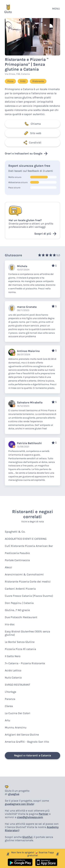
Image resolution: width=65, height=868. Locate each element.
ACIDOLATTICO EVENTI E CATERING (26, 539)
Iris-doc (10, 624)
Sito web (32, 133)
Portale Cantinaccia (17, 560)
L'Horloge (10, 692)
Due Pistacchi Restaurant (21, 617)
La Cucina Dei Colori (18, 713)
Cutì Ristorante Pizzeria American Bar (29, 546)
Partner (44, 814)
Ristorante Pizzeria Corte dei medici (28, 582)
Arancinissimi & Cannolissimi (24, 574)
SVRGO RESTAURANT (18, 685)
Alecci (8, 567)
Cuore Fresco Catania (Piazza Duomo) (29, 596)
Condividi (32, 143)
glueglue (14, 794)
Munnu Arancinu (16, 727)
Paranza (10, 699)
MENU (56, 9)
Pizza (10, 81)
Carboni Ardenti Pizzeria (20, 589)
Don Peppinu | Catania (19, 603)
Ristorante (38, 81)
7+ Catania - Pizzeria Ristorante (25, 663)
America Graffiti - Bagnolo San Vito (27, 742)
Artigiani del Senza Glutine (22, 735)
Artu (8, 720)
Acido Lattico (13, 670)
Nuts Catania (13, 678)
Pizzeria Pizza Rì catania (20, 649)
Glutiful (27, 837)
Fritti (23, 81)
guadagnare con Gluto (19, 804)
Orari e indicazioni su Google (26, 154)
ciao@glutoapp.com (30, 817)
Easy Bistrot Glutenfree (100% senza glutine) (27, 633)
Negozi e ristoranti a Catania (32, 755)
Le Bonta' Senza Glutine (20, 642)
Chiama (33, 124)
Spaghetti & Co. (15, 532)
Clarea (9, 706)
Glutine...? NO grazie (17, 610)
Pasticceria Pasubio (17, 553)
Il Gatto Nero (13, 656)
